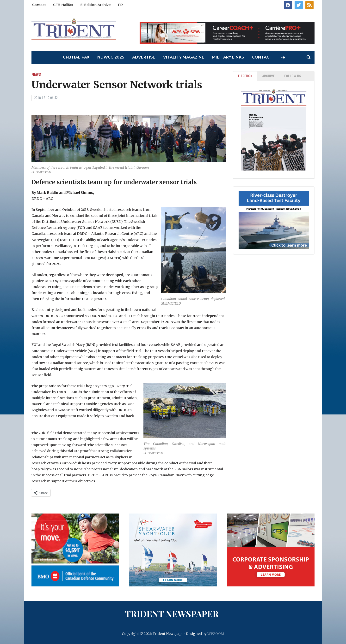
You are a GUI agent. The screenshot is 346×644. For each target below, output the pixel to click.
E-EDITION (245, 76)
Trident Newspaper (172, 614)
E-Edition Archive (96, 5)
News (36, 74)
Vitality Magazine (184, 57)
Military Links (228, 57)
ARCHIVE (268, 76)
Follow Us (293, 76)
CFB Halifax (63, 5)
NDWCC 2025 (111, 57)
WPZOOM (216, 634)
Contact (39, 5)
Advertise (144, 57)
